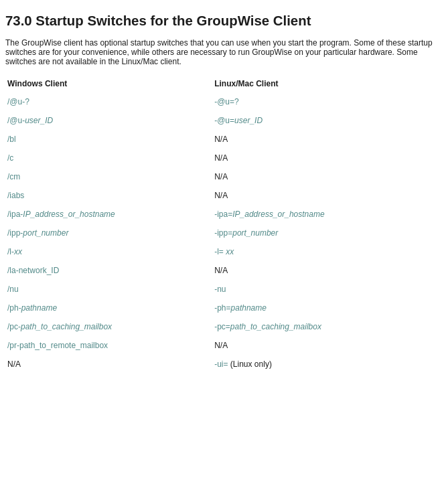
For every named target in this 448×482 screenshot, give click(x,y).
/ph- (32, 308)
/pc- (60, 327)
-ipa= (269, 214)
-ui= (221, 364)
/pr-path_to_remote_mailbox (58, 345)
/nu (13, 289)
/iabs (16, 195)
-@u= (238, 120)
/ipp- (38, 233)
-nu (220, 289)
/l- (15, 252)
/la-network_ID (33, 270)
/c (10, 158)
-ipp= (246, 233)
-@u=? (227, 102)
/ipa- (61, 214)
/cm (14, 177)
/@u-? (18, 102)
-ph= (240, 308)
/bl (12, 139)
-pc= (268, 327)
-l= (224, 252)
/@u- (30, 120)
